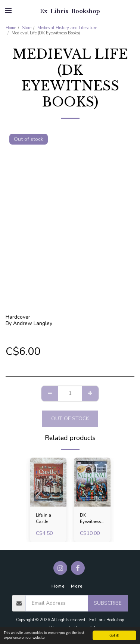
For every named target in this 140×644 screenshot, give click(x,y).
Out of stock (70, 419)
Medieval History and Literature (67, 28)
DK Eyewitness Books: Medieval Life (90, 519)
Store (27, 28)
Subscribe (108, 603)
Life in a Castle (43, 518)
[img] (48, 482)
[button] (8, 11)
